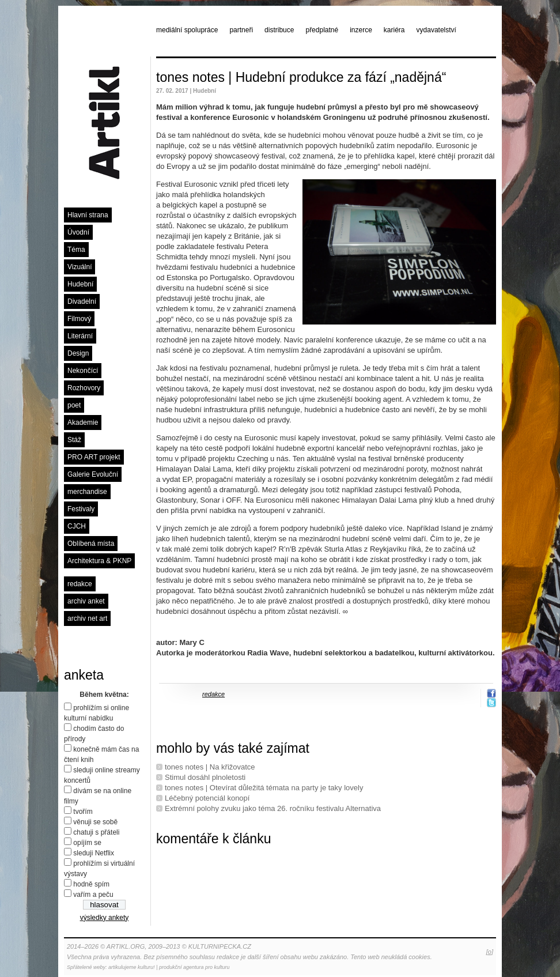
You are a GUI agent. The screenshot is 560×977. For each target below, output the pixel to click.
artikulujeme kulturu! (132, 967)
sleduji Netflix (94, 853)
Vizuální (80, 267)
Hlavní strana (88, 215)
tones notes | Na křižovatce (210, 767)
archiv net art (87, 618)
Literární (80, 336)
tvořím (83, 812)
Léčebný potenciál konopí (207, 798)
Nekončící (83, 371)
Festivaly (81, 509)
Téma (76, 250)
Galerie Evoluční (93, 474)
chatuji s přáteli (96, 832)
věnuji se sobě (95, 822)
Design (78, 353)
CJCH (77, 526)
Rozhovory (84, 388)
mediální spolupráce (187, 30)
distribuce (279, 30)
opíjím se (87, 843)
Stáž (74, 440)
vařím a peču (93, 895)
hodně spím (91, 884)
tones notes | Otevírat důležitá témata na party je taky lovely (264, 788)
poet (74, 405)
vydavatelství (436, 30)
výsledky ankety (105, 918)
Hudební (80, 284)
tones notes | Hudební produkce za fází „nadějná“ (301, 77)
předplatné (322, 30)
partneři (241, 30)
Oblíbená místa (91, 544)
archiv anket (86, 601)
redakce (80, 584)
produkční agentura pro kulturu (194, 967)
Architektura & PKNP (99, 561)
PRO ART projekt (94, 457)
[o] (490, 952)
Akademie (83, 423)
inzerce (361, 30)
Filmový (79, 319)
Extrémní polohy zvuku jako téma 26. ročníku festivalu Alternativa (273, 808)
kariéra (394, 30)
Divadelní (82, 301)
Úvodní (78, 232)
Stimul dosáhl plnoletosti (205, 777)
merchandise (87, 492)
